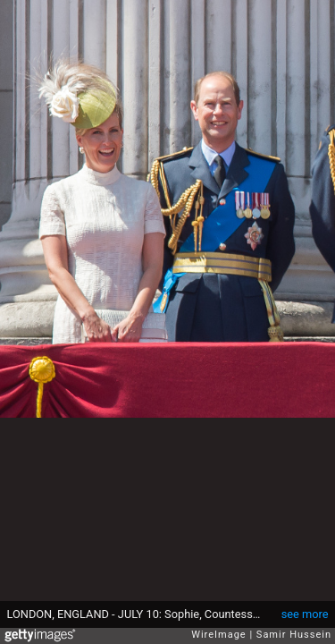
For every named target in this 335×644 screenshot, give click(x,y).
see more (305, 614)
